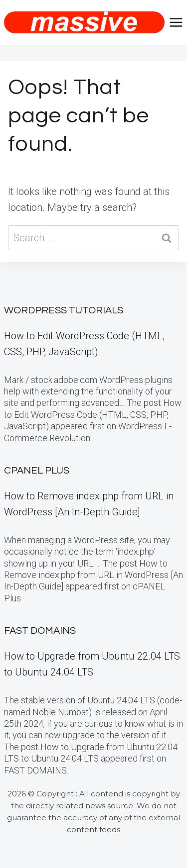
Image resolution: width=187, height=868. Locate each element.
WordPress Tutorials (64, 310)
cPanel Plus (37, 471)
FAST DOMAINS (40, 631)
